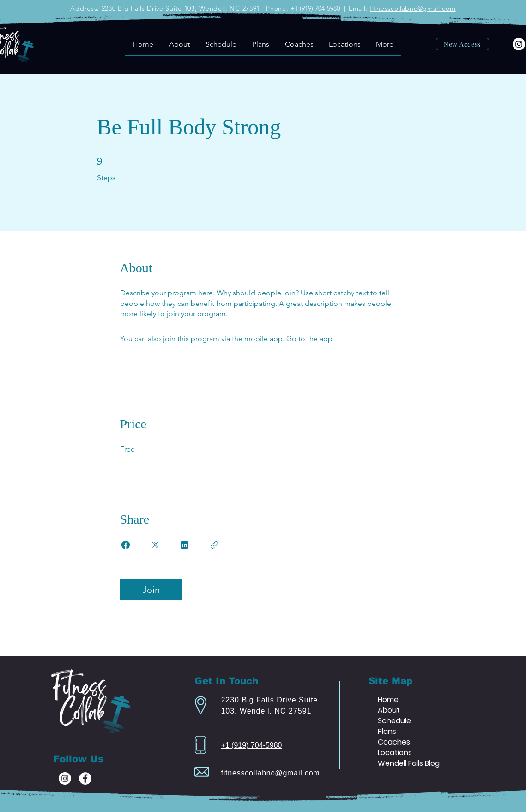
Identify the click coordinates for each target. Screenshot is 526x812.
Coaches (394, 742)
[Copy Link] (214, 545)
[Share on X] (155, 545)
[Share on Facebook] (126, 545)
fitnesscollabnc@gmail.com (413, 8)
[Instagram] (519, 44)
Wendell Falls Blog (409, 763)
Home (388, 699)
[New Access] (463, 44)
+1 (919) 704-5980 (251, 745)
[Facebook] (85, 778)
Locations (395, 753)
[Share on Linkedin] (185, 545)
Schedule (394, 721)
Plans (387, 731)
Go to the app (309, 339)
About (389, 710)
